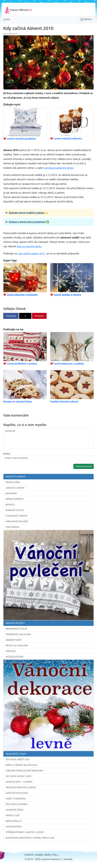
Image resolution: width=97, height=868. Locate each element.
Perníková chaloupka (18, 634)
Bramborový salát (16, 629)
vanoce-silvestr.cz (51, 859)
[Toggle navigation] (86, 20)
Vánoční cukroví (15, 477)
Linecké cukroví (15, 488)
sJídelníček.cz (14, 821)
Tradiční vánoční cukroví (21, 787)
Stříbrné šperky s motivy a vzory (25, 832)
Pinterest (39, 316)
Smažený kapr (14, 640)
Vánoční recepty (15, 623)
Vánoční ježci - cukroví (19, 782)
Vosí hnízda (12, 527)
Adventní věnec (15, 810)
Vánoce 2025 (13, 815)
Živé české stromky (17, 804)
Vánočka (11, 651)
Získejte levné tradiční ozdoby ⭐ (28, 213)
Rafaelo (10, 505)
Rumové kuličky (15, 510)
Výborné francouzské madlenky (25, 771)
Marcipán (11, 493)
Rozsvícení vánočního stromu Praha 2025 (30, 838)
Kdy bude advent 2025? (19, 776)
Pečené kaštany (15, 657)
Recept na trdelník (17, 646)
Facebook (11, 316)
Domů (7, 20)
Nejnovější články (16, 754)
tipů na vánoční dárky (29, 246)
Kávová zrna (13, 482)
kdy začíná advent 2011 (32, 253)
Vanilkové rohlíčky (17, 521)
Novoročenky (14, 827)
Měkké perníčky (15, 499)
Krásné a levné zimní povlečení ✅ (29, 222)
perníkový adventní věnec (59, 168)
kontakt (68, 859)
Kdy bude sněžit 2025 (18, 759)
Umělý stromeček (16, 799)
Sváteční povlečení (17, 793)
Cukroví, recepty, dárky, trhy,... (42, 855)
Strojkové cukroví (16, 516)
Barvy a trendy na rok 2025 (21, 765)
